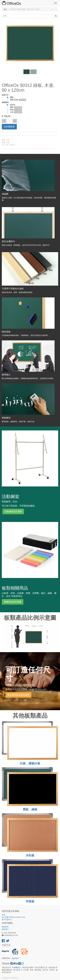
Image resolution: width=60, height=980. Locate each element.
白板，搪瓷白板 (30, 763)
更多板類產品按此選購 (18, 695)
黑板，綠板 (30, 809)
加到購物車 (9, 127)
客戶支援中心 (7, 920)
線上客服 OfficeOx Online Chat (13, 917)
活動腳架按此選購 (13, 511)
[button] (5, 50)
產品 (5, 9)
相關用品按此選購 (13, 602)
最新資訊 (5, 929)
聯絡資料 (5, 927)
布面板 (30, 901)
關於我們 (15, 958)
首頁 (4, 915)
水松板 (30, 855)
